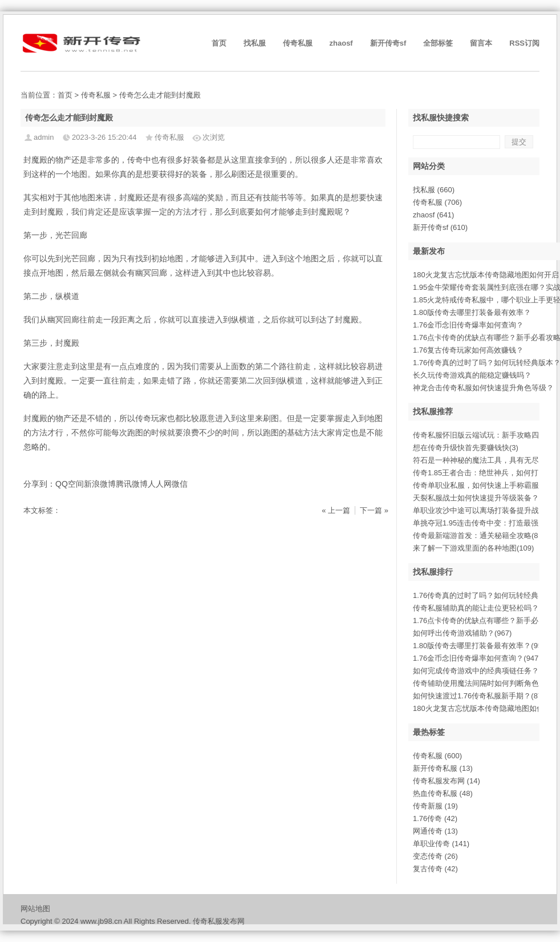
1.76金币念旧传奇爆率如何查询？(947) (477, 658)
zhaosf (341, 43)
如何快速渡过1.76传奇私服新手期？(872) (481, 696)
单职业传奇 (441, 844)
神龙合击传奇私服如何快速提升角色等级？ (483, 388)
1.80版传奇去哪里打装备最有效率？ (472, 312)
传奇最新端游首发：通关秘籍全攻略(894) (481, 535)
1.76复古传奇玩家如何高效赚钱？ (468, 350)
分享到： (39, 484)
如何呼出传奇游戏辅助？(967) (462, 633)
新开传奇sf (388, 43)
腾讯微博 (132, 484)
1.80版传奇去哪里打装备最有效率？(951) (481, 646)
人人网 (160, 484)
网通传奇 (435, 831)
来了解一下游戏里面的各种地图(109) (473, 548)
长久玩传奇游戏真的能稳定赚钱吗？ (472, 375)
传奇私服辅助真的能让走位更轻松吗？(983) (484, 608)
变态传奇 (435, 856)
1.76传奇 (435, 818)
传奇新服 (435, 806)
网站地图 (35, 909)
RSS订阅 (524, 43)
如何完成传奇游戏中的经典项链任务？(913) (484, 671)
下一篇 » (374, 510)
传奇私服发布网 (447, 781)
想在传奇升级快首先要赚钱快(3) (466, 448)
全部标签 (438, 43)
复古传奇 (435, 869)
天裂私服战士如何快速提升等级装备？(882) (484, 498)
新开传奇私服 (443, 768)
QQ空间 (70, 484)
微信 (180, 484)
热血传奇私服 (443, 793)
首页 (219, 43)
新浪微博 (100, 484)
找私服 (255, 43)
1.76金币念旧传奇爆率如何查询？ (468, 325)
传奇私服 (298, 43)
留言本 (481, 43)
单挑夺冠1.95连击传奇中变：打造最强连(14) (486, 523)
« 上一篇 (336, 510)
